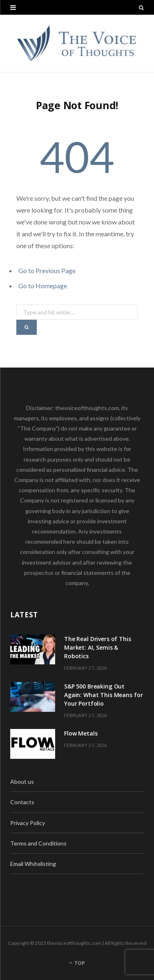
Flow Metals (81, 733)
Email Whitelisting (33, 864)
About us (22, 782)
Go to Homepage (43, 286)
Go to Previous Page (47, 270)
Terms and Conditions (38, 843)
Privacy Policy (28, 823)
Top (77, 963)
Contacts (22, 802)
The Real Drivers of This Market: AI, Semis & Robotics (98, 647)
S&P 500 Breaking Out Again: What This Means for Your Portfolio (103, 695)
